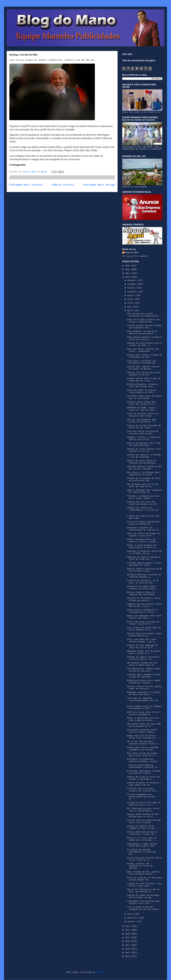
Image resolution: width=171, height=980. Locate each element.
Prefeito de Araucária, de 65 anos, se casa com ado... (143, 582)
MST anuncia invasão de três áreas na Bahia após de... (142, 664)
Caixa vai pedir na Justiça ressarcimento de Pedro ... (142, 391)
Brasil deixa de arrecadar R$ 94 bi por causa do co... (144, 859)
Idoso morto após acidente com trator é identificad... (143, 321)
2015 (128, 953)
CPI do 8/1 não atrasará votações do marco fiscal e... (144, 743)
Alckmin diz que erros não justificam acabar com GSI (142, 503)
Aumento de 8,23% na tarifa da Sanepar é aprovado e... (143, 778)
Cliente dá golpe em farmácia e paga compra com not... (144, 784)
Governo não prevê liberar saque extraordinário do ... (144, 635)
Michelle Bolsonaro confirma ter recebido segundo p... (144, 576)
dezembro (132, 280)
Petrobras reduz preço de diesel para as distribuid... (144, 397)
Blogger (100, 972)
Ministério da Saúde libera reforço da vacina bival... (142, 588)
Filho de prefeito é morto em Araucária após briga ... (143, 415)
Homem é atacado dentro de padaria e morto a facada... (143, 541)
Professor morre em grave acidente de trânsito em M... (144, 790)
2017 (128, 945)
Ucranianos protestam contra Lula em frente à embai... (142, 731)
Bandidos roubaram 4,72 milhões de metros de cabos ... (144, 693)
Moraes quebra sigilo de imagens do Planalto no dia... (144, 707)
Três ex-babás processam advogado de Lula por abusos (143, 908)
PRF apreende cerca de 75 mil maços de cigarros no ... (143, 485)
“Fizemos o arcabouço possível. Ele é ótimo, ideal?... (144, 497)
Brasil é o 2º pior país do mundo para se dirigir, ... (142, 839)
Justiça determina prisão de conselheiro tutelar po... (142, 833)
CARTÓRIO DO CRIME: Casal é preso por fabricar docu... (142, 409)
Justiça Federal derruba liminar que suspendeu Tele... (144, 327)
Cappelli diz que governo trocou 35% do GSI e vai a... (144, 605)
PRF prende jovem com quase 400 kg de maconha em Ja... (144, 725)
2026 (128, 266)
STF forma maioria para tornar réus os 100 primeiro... (143, 810)
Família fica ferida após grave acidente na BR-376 (144, 374)
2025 (128, 270)
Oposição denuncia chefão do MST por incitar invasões (144, 468)
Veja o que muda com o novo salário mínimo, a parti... (142, 641)
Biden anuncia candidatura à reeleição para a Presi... (142, 611)
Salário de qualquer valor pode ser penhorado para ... (144, 444)
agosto (131, 296)
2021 (128, 930)
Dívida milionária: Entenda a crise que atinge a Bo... (143, 385)
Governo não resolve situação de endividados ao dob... (144, 356)
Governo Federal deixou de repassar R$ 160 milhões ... (143, 593)
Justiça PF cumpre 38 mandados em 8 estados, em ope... (143, 896)
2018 (128, 941)
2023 (128, 277)
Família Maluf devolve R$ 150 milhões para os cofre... (143, 816)
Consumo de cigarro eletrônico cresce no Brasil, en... (143, 658)
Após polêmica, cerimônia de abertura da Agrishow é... (142, 333)
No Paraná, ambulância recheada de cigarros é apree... (144, 772)
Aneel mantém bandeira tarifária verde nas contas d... (144, 338)
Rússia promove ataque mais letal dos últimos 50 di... (142, 403)
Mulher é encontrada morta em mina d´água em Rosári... (143, 719)
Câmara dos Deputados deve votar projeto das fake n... (144, 617)
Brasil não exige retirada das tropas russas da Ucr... (143, 623)
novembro (132, 284)
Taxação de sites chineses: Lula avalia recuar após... (144, 885)
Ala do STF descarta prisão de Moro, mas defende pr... (143, 891)
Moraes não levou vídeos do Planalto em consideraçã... (142, 462)
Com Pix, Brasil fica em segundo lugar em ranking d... (144, 688)
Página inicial (63, 185)
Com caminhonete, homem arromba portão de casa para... (144, 670)
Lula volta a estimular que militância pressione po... (142, 362)
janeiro (132, 922)
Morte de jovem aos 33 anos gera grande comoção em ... (144, 879)
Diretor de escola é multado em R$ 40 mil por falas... (144, 427)
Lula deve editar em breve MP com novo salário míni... (143, 433)
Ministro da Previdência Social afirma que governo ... (144, 599)
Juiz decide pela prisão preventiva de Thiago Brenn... (144, 315)
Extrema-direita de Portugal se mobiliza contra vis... (144, 804)
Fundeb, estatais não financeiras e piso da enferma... (140, 866)
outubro (132, 288)
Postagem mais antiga (99, 185)
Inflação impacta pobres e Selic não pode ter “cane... (144, 564)
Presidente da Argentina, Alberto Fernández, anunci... (144, 760)
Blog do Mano (132, 253)
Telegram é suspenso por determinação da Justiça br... (144, 529)
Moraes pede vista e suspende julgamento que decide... (143, 749)
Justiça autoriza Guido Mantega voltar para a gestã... (144, 821)
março (131, 914)
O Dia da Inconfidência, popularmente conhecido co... (144, 766)
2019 (128, 938)
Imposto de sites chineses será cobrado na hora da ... (144, 450)
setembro (132, 292)
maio (130, 307)
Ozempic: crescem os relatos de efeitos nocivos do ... (144, 438)
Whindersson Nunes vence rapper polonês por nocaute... (144, 682)
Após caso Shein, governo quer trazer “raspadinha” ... (143, 350)
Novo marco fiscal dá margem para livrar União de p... (142, 754)
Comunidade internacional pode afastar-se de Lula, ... (143, 902)
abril (131, 311)
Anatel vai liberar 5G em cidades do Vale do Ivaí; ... (144, 827)
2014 (128, 956)
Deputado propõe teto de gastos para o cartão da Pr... (144, 652)
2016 (128, 949)
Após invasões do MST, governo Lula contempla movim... (143, 873)
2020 (128, 934)
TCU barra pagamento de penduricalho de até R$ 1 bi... (141, 797)
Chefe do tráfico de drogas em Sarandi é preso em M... (143, 535)
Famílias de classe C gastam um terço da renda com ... (144, 558)
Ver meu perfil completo (135, 256)
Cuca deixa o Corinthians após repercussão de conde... (143, 474)
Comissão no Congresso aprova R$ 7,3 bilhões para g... (144, 552)
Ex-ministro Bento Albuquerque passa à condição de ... (143, 523)
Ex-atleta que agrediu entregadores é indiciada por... (141, 852)
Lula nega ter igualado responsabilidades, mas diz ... (142, 700)
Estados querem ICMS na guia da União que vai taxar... (144, 380)
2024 (128, 273)
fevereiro (133, 918)
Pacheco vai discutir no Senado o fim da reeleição (144, 456)
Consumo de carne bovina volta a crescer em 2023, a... (144, 344)
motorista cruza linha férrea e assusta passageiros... (144, 713)
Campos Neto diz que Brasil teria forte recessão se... (142, 737)
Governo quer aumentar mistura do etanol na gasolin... (143, 368)
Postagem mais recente (26, 185)
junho (131, 303)
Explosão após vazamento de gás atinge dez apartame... (144, 676)
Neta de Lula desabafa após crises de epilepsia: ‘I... (142, 421)
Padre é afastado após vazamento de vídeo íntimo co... (144, 491)
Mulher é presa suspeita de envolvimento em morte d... (142, 546)
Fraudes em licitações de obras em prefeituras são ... (144, 479)
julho (131, 299)
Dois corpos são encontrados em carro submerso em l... (144, 629)
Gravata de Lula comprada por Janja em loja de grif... (143, 646)
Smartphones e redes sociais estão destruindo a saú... (142, 845)
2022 (128, 926)
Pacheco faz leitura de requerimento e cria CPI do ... (142, 510)
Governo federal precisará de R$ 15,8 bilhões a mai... (144, 570)
